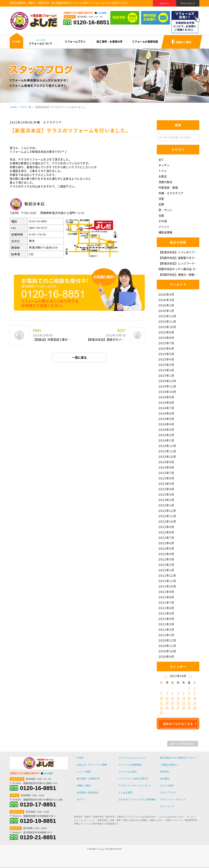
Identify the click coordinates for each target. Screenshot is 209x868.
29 (189, 707)
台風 (161, 215)
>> (191, 676)
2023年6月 (166, 478)
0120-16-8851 (91, 22)
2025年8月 (166, 338)
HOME (13, 107)
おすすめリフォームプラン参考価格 (137, 799)
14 (184, 698)
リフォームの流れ (128, 772)
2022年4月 (166, 554)
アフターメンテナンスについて (134, 786)
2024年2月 (166, 435)
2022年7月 (166, 538)
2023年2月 (166, 500)
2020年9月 (166, 656)
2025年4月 (166, 359)
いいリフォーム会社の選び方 (133, 779)
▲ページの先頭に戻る (183, 744)
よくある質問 (125, 793)
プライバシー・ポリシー (173, 799)
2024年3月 (166, 429)
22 (189, 703)
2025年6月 (166, 348)
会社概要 (102, 13)
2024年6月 (166, 413)
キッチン (164, 165)
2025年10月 (167, 327)
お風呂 (163, 176)
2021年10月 (167, 586)
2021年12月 (167, 575)
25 (167, 707)
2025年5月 (166, 354)
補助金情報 (165, 232)
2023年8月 (166, 467)
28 (184, 707)
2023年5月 (166, 484)
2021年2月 (166, 629)
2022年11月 (167, 516)
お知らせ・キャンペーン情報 (92, 765)
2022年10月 (167, 521)
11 (167, 698)
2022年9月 (166, 527)
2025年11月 (167, 321)
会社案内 (165, 779)
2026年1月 (166, 311)
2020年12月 (167, 640)
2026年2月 (166, 305)
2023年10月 (167, 456)
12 (172, 698)
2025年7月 (166, 343)
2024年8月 (166, 402)
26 (172, 707)
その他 (163, 221)
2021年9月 (166, 592)
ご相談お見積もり (169, 765)
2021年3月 (166, 624)
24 (161, 707)
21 (184, 703)
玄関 (161, 204)
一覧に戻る (79, 357)
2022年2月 (166, 565)
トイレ (163, 171)
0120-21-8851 (38, 837)
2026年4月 (166, 294)
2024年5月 (166, 419)
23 (195, 703)
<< (166, 676)
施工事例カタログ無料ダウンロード (179, 758)
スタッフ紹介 (167, 786)
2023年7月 (166, 473)
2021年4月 (166, 619)
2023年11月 (167, 451)
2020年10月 (167, 651)
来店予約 (165, 772)
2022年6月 (166, 543)
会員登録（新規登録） (88, 793)
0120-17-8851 (38, 804)
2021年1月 (166, 635)
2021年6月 (166, 608)
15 (189, 698)
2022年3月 (166, 559)
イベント (164, 227)
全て (161, 159)
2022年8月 (166, 532)
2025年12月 (167, 316)
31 (161, 712)
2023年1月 (166, 505)
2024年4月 (166, 424)
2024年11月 (167, 386)
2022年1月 (166, 570)
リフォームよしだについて (132, 758)
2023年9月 (166, 462)
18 (167, 703)
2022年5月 (166, 548)
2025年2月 (166, 370)
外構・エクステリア (171, 193)
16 (195, 698)
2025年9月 (166, 332)
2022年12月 (167, 511)
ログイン (164, 3)
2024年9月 (166, 397)
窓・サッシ (165, 210)
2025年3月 (166, 365)
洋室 (161, 199)
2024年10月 (167, 392)
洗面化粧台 (165, 182)
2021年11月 (167, 581)
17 (161, 703)
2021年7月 (166, 602)
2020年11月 (167, 646)
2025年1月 (166, 375)
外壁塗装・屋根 (168, 187)
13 (178, 698)
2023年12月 (167, 446)
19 (172, 703)
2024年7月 (166, 408)
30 (195, 707)
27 (178, 707)
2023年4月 (166, 489)
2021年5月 (166, 613)
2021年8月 (166, 597)
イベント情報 (84, 772)
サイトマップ (188, 3)
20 (178, 703)
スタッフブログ (168, 793)
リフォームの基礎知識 (130, 765)
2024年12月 (167, 381)
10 (161, 698)
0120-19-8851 (38, 821)
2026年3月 (166, 300)
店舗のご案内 (84, 786)
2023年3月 (166, 494)
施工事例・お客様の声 (88, 779)
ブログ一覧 (25, 107)
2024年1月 (166, 440)
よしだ (102, 849)
